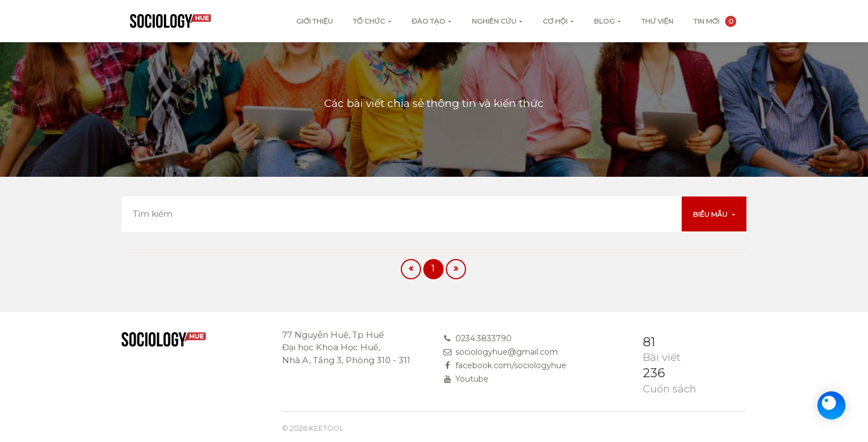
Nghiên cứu (494, 21)
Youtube (472, 379)
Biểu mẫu (711, 214)
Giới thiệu (314, 21)
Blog (604, 21)
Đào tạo (428, 21)
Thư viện (657, 21)
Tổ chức (369, 21)
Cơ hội (555, 21)
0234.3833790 (484, 338)
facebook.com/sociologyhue (511, 365)
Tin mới (715, 21)
